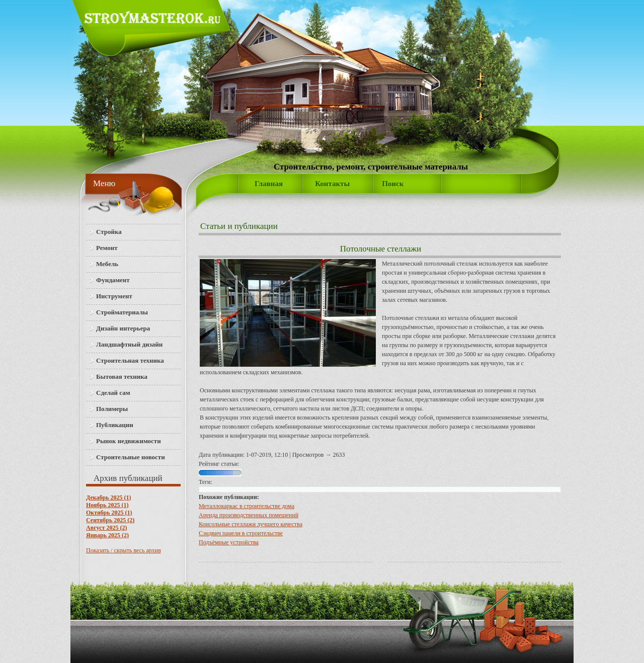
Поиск (393, 184)
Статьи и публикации (239, 226)
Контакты (332, 184)
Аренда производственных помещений (249, 515)
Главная (269, 184)
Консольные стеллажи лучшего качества (251, 524)
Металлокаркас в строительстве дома (247, 506)
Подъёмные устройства (229, 542)
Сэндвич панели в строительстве (241, 533)
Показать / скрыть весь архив (124, 550)
